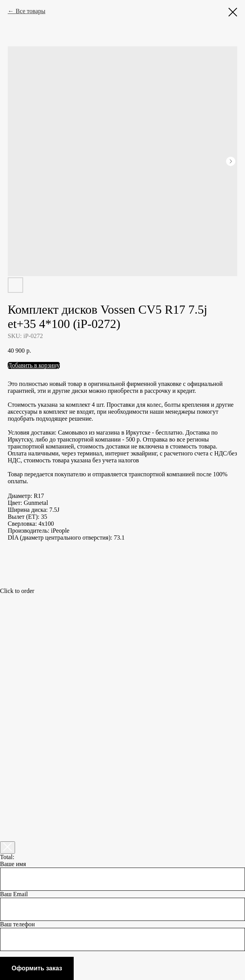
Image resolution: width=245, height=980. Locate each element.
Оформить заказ (37, 968)
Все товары (30, 11)
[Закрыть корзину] (8, 848)
